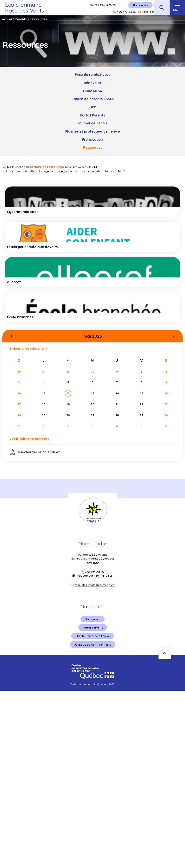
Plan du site (92, 619)
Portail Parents (93, 115)
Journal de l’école (92, 123)
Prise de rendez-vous (93, 74)
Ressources (93, 147)
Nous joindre (93, 543)
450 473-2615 (103, 576)
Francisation (92, 139)
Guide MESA (92, 91)
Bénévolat (92, 83)
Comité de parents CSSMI (93, 99)
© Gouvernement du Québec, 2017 (92, 684)
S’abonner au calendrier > (28, 349)
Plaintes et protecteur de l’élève (93, 131)
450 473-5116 (94, 572)
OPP (93, 107)
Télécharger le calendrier (35, 452)
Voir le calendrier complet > (30, 439)
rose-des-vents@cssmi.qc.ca (95, 585)
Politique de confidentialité (93, 645)
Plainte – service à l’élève (93, 636)
